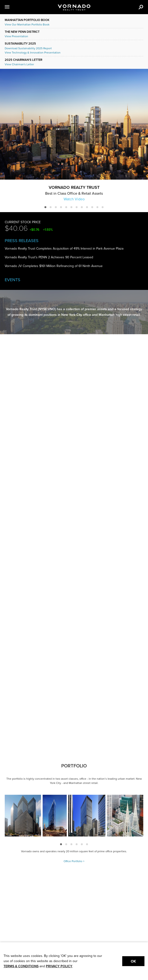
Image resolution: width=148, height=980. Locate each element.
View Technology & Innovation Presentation (33, 53)
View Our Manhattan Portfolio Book (27, 25)
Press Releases (22, 241)
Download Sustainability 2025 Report (28, 48)
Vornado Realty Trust (74, 187)
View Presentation (16, 36)
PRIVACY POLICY (59, 966)
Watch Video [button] (74, 199)
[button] (13, 7)
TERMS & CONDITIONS (21, 966)
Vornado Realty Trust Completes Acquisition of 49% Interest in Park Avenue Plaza (64, 249)
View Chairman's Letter (19, 64)
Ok (133, 961)
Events (13, 280)
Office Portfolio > (74, 861)
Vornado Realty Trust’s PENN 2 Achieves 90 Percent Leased (49, 257)
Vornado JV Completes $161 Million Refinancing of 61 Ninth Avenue (54, 266)
